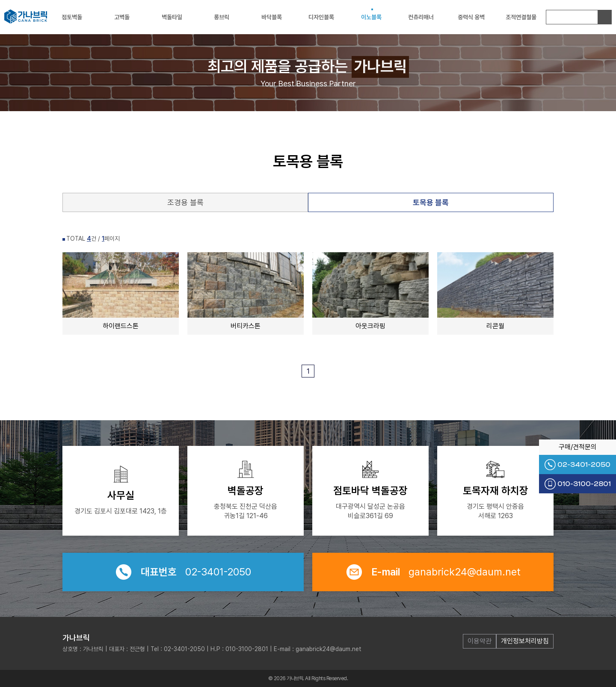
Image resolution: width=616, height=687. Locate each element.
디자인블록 (321, 17)
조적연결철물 (521, 17)
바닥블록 (272, 17)
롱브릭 (222, 17)
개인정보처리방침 (525, 641)
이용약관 (480, 641)
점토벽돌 (72, 17)
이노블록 (371, 17)
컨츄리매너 (421, 17)
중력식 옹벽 (471, 17)
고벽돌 (122, 17)
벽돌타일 (172, 17)
